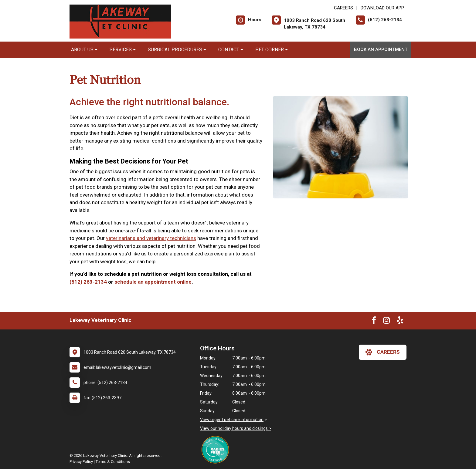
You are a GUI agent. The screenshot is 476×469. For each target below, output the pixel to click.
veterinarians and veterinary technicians (151, 238)
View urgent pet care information (232, 420)
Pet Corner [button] (272, 50)
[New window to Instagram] (386, 322)
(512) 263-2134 (88, 282)
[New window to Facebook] (374, 322)
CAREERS (343, 8)
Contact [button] (231, 50)
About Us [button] (84, 50)
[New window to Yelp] (400, 322)
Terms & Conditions (113, 462)
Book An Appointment (381, 49)
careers (383, 352)
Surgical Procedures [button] (177, 50)
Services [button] (123, 50)
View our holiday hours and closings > (236, 428)
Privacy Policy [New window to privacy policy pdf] (81, 462)
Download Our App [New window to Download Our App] (382, 8)
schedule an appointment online (153, 282)
